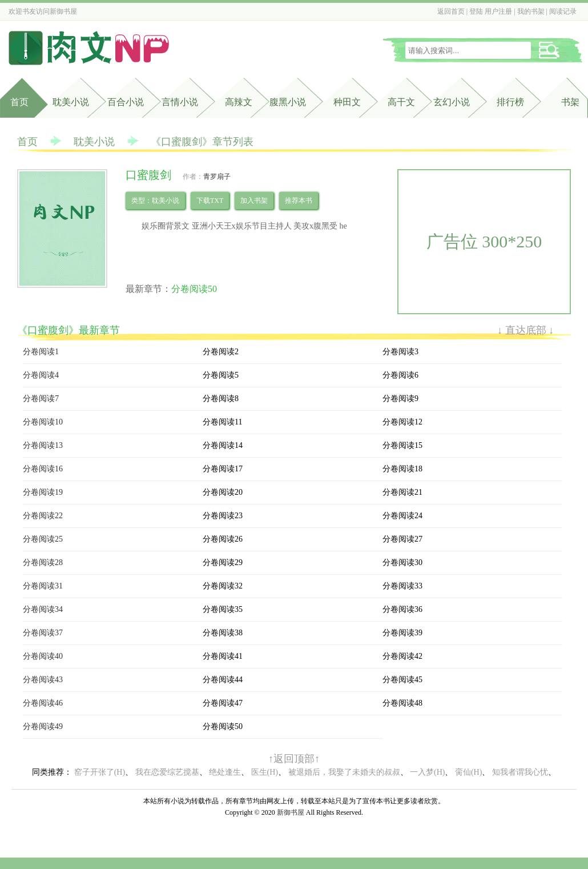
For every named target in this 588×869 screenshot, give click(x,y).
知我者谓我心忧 (520, 772)
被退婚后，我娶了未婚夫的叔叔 (344, 772)
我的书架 (531, 11)
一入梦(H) (427, 772)
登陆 (476, 11)
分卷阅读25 (43, 539)
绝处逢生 (225, 772)
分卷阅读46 (43, 703)
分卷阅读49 (43, 726)
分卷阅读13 (43, 445)
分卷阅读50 (194, 289)
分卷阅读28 (43, 562)
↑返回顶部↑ (294, 759)
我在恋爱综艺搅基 (167, 772)
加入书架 (254, 201)
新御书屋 (63, 11)
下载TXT (210, 201)
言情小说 (180, 102)
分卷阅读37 (43, 633)
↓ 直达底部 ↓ (525, 330)
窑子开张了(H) (100, 772)
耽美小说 (71, 102)
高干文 (401, 102)
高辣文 (239, 102)
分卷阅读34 (43, 609)
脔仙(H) (468, 772)
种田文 (347, 102)
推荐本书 (299, 201)
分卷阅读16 (43, 469)
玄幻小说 (452, 102)
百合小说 (126, 102)
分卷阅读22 (43, 516)
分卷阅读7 (41, 399)
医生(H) (265, 772)
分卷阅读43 (43, 680)
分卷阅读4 (41, 375)
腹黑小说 (288, 102)
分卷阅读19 (43, 492)
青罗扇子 (217, 177)
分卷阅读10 (43, 422)
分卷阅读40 (43, 656)
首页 (19, 102)
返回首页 (451, 11)
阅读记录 (563, 11)
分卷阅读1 (41, 352)
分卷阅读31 (43, 586)
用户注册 (498, 11)
